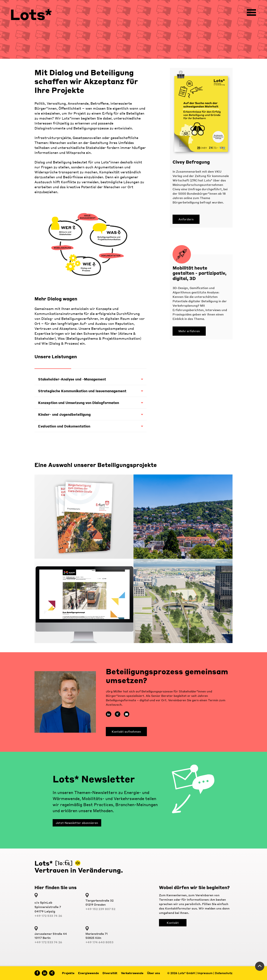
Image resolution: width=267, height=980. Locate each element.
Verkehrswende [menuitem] (132, 973)
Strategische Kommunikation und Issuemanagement (90, 391)
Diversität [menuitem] (110, 973)
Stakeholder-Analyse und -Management (90, 379)
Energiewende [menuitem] (88, 973)
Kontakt (173, 923)
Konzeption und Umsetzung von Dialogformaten (90, 403)
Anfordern (186, 219)
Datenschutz (224, 973)
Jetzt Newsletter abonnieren (77, 823)
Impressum (205, 973)
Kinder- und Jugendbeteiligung (90, 414)
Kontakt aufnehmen (126, 731)
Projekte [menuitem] (68, 973)
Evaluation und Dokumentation (90, 426)
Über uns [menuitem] (153, 973)
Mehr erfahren (189, 331)
